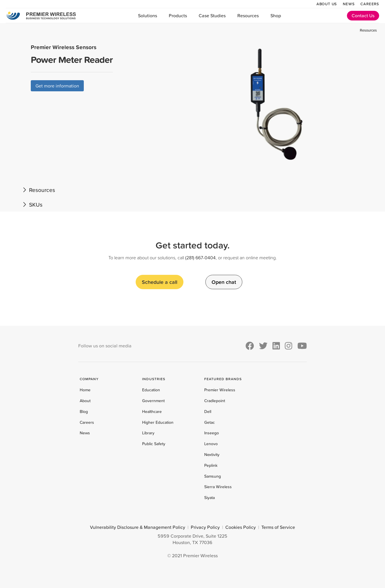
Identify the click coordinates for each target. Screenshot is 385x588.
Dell (208, 412)
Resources (248, 16)
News (349, 4)
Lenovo (211, 444)
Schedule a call (160, 282)
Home (85, 390)
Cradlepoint (215, 401)
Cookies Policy (241, 527)
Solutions (148, 16)
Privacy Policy (205, 527)
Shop (276, 16)
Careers (370, 4)
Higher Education (158, 422)
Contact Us (363, 16)
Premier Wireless (220, 390)
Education (151, 390)
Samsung (213, 476)
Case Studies (212, 16)
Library (148, 433)
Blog (84, 412)
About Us (327, 4)
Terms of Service (278, 527)
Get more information (57, 86)
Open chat (224, 282)
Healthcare (152, 412)
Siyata (209, 498)
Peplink (211, 465)
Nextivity (212, 455)
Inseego (212, 433)
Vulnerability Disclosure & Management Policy (138, 527)
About (85, 401)
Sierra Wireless (218, 487)
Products (178, 16)
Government (153, 401)
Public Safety (154, 444)
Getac (209, 422)
